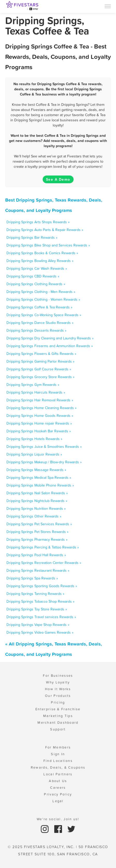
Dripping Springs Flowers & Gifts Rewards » (41, 354)
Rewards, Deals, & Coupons (58, 767)
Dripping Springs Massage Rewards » (36, 470)
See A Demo (58, 179)
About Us (58, 781)
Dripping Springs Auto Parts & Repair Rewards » (45, 230)
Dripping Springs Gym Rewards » (33, 385)
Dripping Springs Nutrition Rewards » (36, 508)
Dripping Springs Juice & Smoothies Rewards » (44, 447)
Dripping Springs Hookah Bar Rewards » (39, 431)
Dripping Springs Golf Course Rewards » (39, 369)
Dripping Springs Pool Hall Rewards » (36, 555)
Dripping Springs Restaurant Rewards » (38, 570)
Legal (58, 801)
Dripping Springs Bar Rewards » (32, 237)
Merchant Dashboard (58, 723)
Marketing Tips (58, 716)
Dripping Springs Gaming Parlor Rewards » (40, 361)
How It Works (58, 689)
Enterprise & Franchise (58, 709)
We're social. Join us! (58, 819)
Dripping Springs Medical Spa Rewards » (39, 477)
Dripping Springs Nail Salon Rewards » (37, 493)
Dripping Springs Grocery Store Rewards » (40, 377)
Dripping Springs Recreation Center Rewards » (44, 563)
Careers (58, 788)
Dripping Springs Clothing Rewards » (36, 284)
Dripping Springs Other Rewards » (34, 516)
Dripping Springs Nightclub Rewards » (37, 501)
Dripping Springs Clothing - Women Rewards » (43, 299)
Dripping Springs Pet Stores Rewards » (37, 532)
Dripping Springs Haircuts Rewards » (36, 392)
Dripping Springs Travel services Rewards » (41, 617)
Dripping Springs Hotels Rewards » (34, 439)
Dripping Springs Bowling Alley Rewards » (40, 261)
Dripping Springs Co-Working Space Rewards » (44, 315)
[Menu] (108, 6)
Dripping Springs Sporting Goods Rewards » (42, 586)
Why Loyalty (58, 682)
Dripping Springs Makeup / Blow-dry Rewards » (44, 462)
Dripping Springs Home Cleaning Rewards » (41, 408)
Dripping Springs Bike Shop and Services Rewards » (48, 245)
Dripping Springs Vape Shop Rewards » (38, 625)
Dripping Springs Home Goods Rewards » (40, 416)
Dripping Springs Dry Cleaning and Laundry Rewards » (50, 338)
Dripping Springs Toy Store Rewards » (37, 609)
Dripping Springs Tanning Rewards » (35, 594)
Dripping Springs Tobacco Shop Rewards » (40, 601)
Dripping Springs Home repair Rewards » (39, 423)
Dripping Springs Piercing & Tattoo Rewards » (43, 547)
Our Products (58, 696)
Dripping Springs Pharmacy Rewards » (37, 539)
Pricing (58, 702)
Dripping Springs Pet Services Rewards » (39, 524)
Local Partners (58, 774)
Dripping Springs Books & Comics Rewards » (42, 253)
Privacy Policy (58, 794)
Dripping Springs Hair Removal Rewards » (40, 400)
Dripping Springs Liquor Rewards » (34, 454)
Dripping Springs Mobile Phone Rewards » (40, 485)
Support (58, 729)
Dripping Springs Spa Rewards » (32, 578)
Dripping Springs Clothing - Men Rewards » (41, 292)
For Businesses (58, 676)
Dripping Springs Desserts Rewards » (36, 330)
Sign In (58, 754)
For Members (58, 747)
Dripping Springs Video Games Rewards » (40, 632)
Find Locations (58, 761)
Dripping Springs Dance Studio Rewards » (40, 323)
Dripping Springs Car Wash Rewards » (37, 268)
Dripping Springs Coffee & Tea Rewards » (39, 307)
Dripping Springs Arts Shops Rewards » (38, 222)
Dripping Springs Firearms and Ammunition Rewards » (50, 346)
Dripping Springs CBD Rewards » (33, 276)
